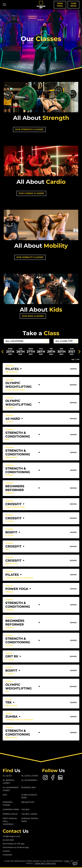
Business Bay (29, 788)
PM (78, 360)
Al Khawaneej (29, 780)
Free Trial (60, 5)
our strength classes (29, 129)
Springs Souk (10, 814)
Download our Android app (16, 847)
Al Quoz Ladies (30, 776)
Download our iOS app (14, 844)
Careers (6, 851)
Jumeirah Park (11, 810)
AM (73, 360)
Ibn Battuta (28, 802)
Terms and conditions (45, 863)
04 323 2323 (8, 840)
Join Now (73, 5)
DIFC (5, 795)
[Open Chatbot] (75, 864)
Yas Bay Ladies (29, 814)
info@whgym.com (12, 836)
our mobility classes (30, 257)
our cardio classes (31, 193)
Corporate (7, 855)
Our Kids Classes (33, 316)
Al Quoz (7, 776)
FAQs (67, 861)
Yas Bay (25, 810)
